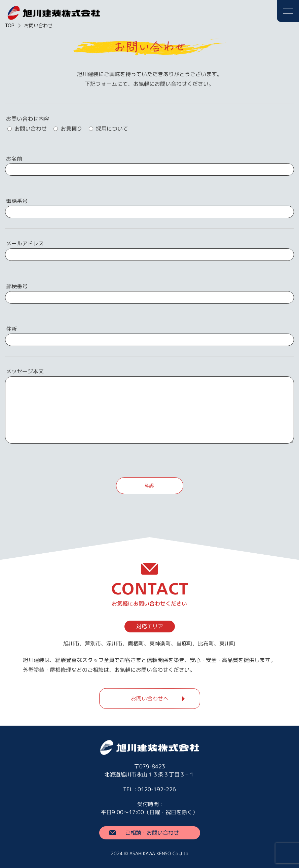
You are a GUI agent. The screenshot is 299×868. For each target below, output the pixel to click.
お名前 (14, 159)
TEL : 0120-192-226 (149, 789)
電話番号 (17, 201)
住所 (11, 329)
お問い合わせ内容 (28, 119)
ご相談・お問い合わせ (152, 832)
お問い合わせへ (149, 698)
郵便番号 (17, 286)
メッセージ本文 (25, 371)
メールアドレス (25, 243)
